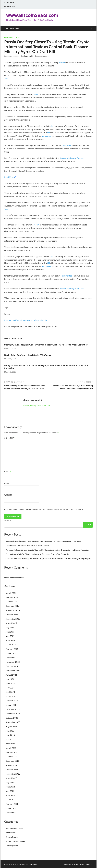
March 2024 (11, 696)
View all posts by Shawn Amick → (36, 405)
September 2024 (13, 670)
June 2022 (10, 787)
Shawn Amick (28, 56)
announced (47, 136)
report (37, 94)
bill (53, 126)
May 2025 (10, 636)
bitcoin (62, 62)
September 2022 (13, 774)
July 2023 (10, 731)
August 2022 (11, 778)
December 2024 (13, 658)
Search (7, 520)
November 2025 (13, 610)
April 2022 (10, 795)
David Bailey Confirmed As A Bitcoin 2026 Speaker (29, 355)
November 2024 (13, 662)
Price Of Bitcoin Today (15, 841)
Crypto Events (12, 837)
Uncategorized (12, 846)
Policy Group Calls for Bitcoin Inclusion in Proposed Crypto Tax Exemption (38, 554)
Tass (6, 78)
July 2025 (10, 627)
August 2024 (11, 675)
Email (8, 483)
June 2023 (10, 735)
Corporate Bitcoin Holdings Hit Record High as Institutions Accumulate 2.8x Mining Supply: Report (48, 558)
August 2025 (11, 623)
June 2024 (10, 683)
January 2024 (11, 705)
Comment (10, 438)
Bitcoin (44, 320)
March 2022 (11, 800)
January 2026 (11, 602)
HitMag (89, 864)
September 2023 (13, 722)
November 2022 (13, 765)
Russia (38, 320)
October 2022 (12, 769)
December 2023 (13, 709)
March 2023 (11, 748)
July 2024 (10, 679)
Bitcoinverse (11, 833)
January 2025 (11, 653)
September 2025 (13, 619)
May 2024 (10, 688)
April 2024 (10, 692)
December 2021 (13, 812)
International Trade (13, 320)
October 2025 (12, 614)
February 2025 (12, 649)
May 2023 (10, 739)
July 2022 (10, 782)
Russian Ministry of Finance (71, 158)
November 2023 (13, 713)
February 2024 (12, 701)
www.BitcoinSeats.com (32, 15)
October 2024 (12, 666)
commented (67, 145)
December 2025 (13, 606)
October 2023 (12, 718)
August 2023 (11, 726)
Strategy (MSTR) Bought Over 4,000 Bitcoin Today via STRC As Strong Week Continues (46, 345)
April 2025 (10, 640)
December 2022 (13, 761)
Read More (9, 177)
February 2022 (12, 804)
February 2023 (12, 752)
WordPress (78, 864)
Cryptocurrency (28, 320)
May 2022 (10, 791)
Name (8, 472)
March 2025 (11, 645)
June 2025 (10, 632)
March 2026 (11, 593)
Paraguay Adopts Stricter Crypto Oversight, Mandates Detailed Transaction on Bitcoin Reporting (47, 550)
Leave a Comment (42, 56)
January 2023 (11, 757)
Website (8, 495)
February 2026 (12, 597)
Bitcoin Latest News (12, 38)
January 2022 (11, 808)
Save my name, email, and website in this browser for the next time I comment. (45, 510)
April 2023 (10, 744)
